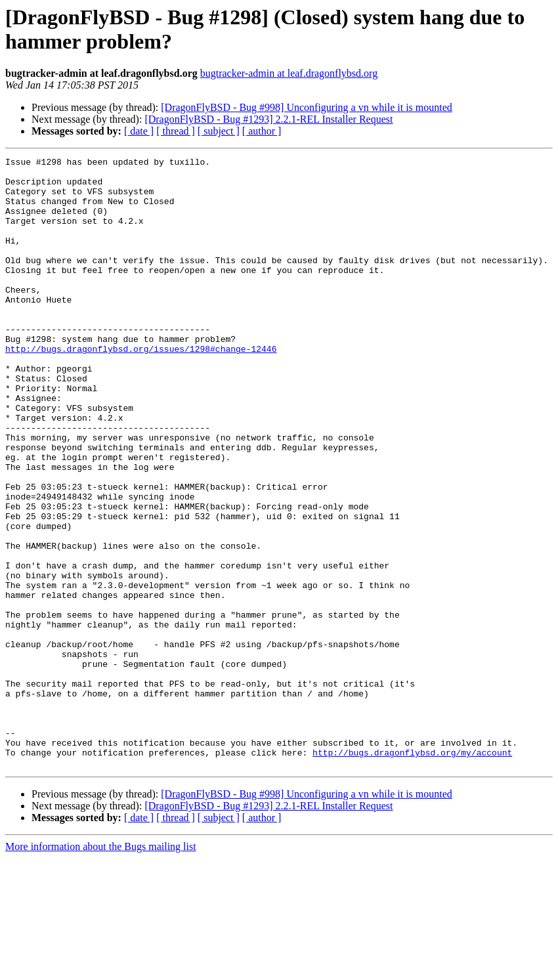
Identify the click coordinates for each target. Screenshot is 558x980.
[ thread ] (176, 131)
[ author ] (262, 131)
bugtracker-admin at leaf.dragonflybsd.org (289, 73)
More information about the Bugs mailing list (101, 969)
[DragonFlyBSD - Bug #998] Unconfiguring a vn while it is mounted (307, 107)
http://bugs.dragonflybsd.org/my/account (412, 872)
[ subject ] (219, 131)
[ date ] (139, 131)
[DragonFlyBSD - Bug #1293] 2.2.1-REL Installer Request (268, 119)
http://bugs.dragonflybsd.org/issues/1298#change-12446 (141, 388)
